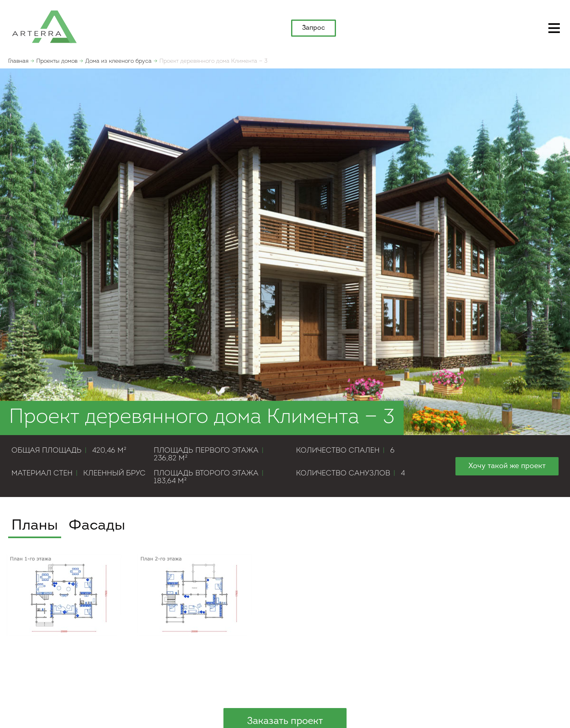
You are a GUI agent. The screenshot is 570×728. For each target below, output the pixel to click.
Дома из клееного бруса (118, 61)
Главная (18, 61)
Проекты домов (57, 61)
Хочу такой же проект (507, 466)
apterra (44, 26)
